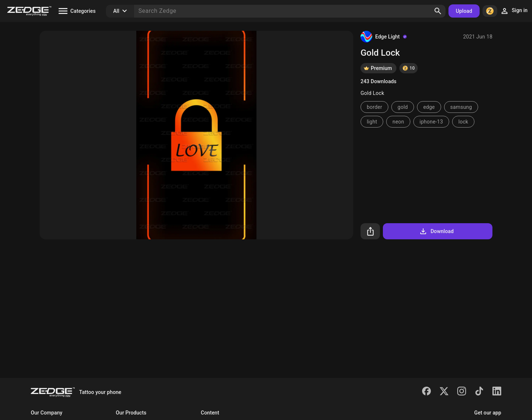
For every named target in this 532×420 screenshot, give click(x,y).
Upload (464, 11)
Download (436, 231)
